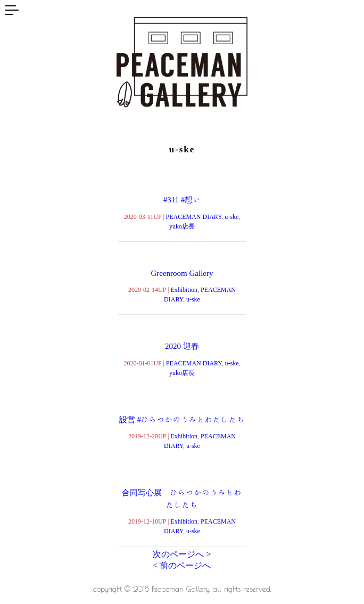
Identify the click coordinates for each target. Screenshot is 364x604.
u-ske (231, 216)
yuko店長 (182, 226)
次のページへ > (182, 554)
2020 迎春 (182, 346)
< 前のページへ (182, 565)
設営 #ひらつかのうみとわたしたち (182, 419)
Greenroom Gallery (182, 273)
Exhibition (184, 289)
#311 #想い (182, 199)
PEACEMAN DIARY (194, 216)
